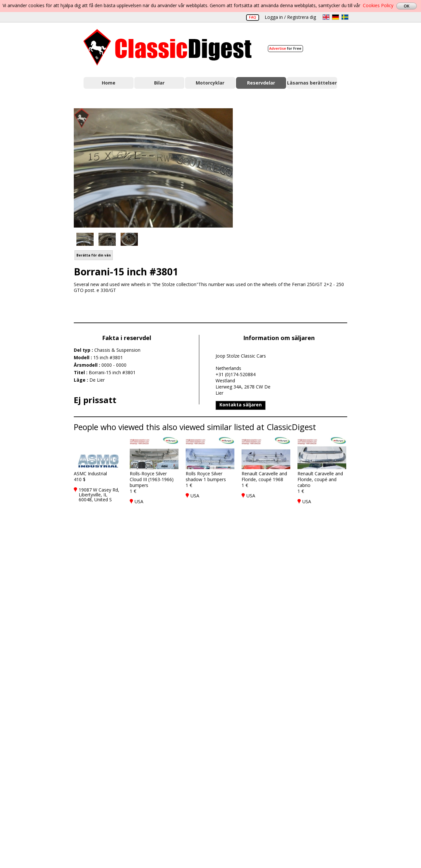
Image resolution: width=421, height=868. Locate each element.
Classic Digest (168, 47)
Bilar (159, 83)
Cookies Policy (378, 5)
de (335, 17)
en (326, 17)
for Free (285, 48)
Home (109, 83)
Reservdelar (261, 83)
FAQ (253, 17)
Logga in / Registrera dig (290, 17)
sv (345, 17)
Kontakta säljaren (241, 405)
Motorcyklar (210, 83)
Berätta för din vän (94, 255)
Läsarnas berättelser (312, 83)
